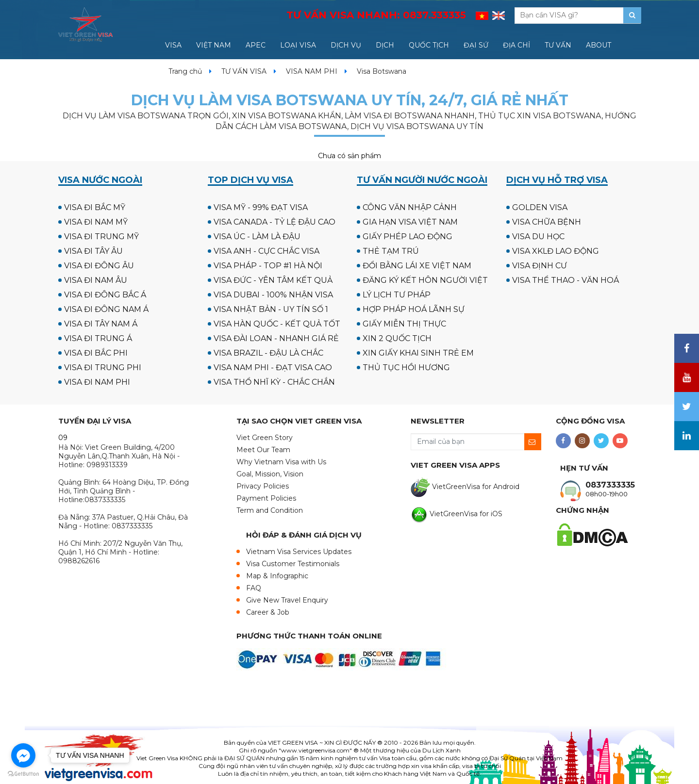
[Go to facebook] (23, 755)
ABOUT (599, 45)
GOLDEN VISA (540, 207)
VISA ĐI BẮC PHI (96, 353)
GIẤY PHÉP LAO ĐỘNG (408, 237)
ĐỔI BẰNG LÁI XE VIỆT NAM (417, 266)
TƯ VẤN (558, 45)
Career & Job (268, 612)
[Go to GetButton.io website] (23, 774)
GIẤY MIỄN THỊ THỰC (404, 324)
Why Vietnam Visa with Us (281, 462)
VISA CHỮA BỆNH (547, 222)
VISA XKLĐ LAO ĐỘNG (556, 251)
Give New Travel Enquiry (287, 600)
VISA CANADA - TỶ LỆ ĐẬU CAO (275, 222)
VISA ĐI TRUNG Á (98, 338)
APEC (256, 45)
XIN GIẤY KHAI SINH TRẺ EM (418, 353)
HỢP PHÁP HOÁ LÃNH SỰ (414, 309)
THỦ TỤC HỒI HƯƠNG (406, 367)
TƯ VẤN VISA (244, 71)
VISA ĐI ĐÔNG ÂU (99, 266)
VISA (173, 45)
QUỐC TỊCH (429, 45)
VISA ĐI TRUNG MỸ (101, 237)
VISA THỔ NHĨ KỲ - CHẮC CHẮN (274, 382)
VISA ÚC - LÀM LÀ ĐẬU (257, 237)
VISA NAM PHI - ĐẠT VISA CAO (273, 367)
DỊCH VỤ (346, 45)
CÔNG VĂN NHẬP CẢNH (410, 207)
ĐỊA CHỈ (516, 45)
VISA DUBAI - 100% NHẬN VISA (273, 295)
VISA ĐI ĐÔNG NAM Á (106, 309)
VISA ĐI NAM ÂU (96, 280)
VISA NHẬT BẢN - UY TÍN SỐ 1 (271, 309)
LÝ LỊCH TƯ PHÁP (397, 295)
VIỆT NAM (214, 45)
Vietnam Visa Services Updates (299, 552)
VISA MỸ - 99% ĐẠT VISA (261, 207)
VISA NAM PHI (312, 71)
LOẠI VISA (298, 45)
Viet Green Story (265, 438)
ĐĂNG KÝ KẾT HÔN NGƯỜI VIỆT (425, 280)
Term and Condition (270, 510)
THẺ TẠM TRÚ (391, 251)
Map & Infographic (277, 576)
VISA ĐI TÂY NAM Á (101, 324)
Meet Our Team (263, 450)
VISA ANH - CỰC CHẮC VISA (266, 251)
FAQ (254, 588)
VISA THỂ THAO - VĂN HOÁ (566, 280)
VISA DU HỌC (538, 237)
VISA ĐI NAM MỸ (96, 222)
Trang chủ (185, 71)
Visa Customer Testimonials (293, 564)
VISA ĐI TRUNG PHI (103, 367)
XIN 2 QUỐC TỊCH (397, 338)
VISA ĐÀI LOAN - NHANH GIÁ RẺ (276, 338)
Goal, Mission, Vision (270, 474)
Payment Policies (266, 498)
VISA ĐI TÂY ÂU (93, 251)
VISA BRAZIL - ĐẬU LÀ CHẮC (268, 353)
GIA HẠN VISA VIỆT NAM (410, 222)
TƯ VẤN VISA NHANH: (376, 15)
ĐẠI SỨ (476, 45)
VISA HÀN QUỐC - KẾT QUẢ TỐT (277, 324)
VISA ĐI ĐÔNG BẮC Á (105, 295)
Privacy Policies (263, 486)
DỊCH (385, 45)
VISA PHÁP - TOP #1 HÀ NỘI (268, 266)
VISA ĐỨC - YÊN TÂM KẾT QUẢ (273, 280)
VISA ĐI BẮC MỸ (95, 207)
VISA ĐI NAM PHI (97, 382)
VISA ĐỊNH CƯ (540, 266)
